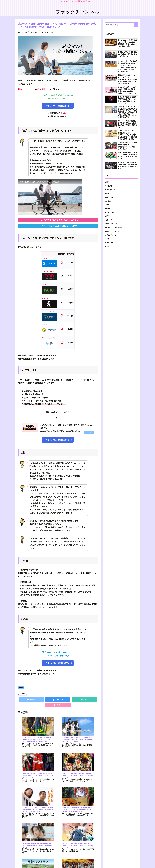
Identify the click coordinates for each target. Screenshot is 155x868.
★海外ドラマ (109, 220)
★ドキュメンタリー (111, 235)
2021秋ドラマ (109, 186)
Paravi (44, 325)
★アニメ (108, 205)
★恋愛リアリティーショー (113, 227)
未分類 (107, 246)
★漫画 (107, 182)
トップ (136, 862)
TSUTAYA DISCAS (49, 312)
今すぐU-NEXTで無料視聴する (58, 106)
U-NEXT (45, 258)
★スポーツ (108, 239)
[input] (121, 25)
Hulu (44, 284)
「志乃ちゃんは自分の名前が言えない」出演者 (59, 226)
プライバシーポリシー (125, 862)
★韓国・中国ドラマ (111, 224)
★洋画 (107, 216)
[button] (136, 25)
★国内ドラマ (109, 197)
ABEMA (45, 298)
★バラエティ (109, 201)
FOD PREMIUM (48, 271)
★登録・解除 (109, 243)
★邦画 (21, 689)
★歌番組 (108, 209)
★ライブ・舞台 (110, 212)
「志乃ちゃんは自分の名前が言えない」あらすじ (59, 220)
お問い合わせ (112, 862)
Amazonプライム (49, 338)
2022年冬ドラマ (110, 190)
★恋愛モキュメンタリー (113, 231)
